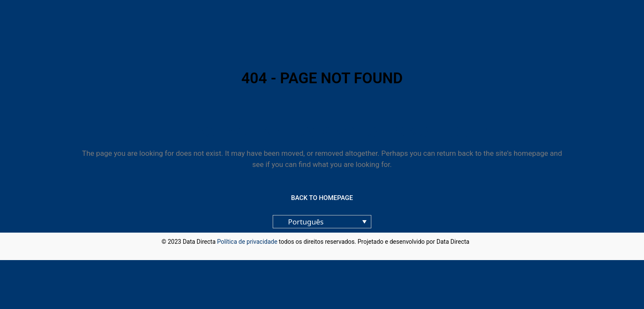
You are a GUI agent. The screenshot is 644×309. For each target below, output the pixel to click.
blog (477, 242)
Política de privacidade (247, 242)
